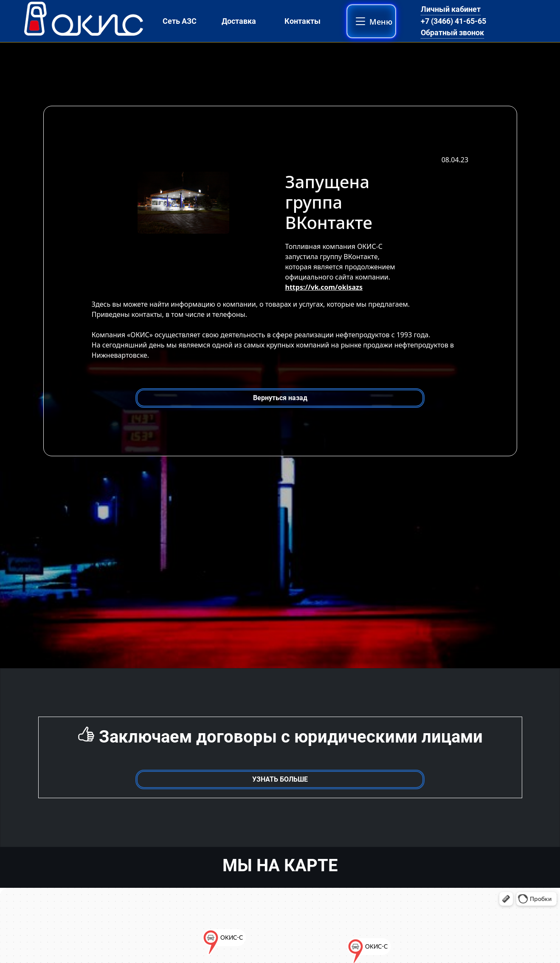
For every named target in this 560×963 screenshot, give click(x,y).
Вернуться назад (280, 398)
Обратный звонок (452, 32)
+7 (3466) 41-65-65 (453, 21)
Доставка (239, 21)
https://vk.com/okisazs (324, 287)
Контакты (303, 21)
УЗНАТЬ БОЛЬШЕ (280, 779)
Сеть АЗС (180, 21)
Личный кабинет (451, 9)
